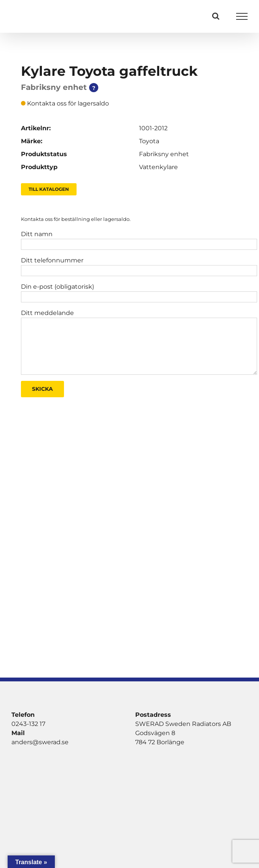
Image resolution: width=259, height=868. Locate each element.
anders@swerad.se (40, 742)
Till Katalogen (49, 189)
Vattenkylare (158, 167)
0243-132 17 (28, 724)
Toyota (149, 141)
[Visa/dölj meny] (242, 16)
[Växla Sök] (216, 16)
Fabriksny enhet (164, 154)
